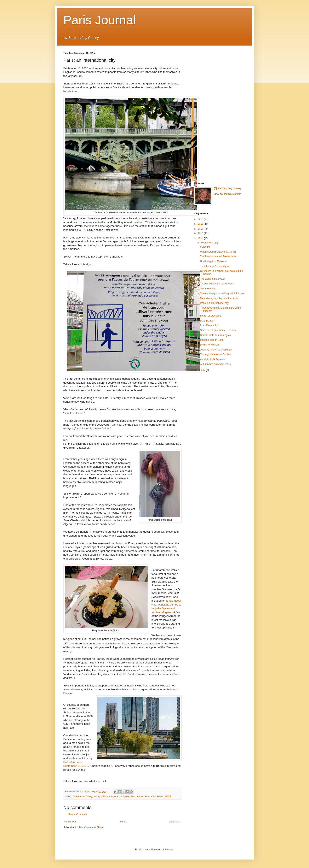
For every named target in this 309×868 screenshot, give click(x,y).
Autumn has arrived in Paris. (216, 364)
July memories (208, 289)
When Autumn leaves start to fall (218, 252)
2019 (201, 219)
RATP (168, 796)
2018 (201, 224)
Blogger (169, 850)
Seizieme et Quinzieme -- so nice (218, 330)
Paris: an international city (214, 303)
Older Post (175, 822)
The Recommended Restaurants (218, 256)
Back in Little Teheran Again (215, 335)
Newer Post (71, 822)
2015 (201, 238)
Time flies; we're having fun (215, 266)
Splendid (205, 247)
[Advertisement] (220, 114)
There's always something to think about (222, 293)
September (207, 243)
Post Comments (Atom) (91, 827)
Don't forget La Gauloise (213, 261)
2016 (201, 234)
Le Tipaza (124, 796)
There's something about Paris (217, 284)
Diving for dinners (210, 345)
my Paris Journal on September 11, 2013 (78, 762)
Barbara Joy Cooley (82, 796)
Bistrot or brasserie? (211, 316)
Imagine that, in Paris (212, 340)
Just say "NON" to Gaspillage (216, 350)
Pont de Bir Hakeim (154, 796)
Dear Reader (207, 321)
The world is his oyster (212, 279)
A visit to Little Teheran (212, 359)
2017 (201, 229)
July (203, 370)
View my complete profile (227, 194)
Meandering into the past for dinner (219, 298)
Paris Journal (100, 20)
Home (123, 822)
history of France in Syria (106, 796)
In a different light (210, 325)
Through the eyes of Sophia (215, 354)
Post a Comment (78, 814)
